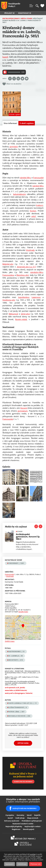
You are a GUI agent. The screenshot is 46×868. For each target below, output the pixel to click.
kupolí (5, 57)
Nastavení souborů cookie (23, 824)
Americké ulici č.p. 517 (26, 267)
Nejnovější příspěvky (14, 826)
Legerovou (36, 297)
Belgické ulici (8, 264)
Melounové (13, 314)
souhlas (33, 854)
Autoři (10, 818)
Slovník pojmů (29, 829)
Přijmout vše (36, 864)
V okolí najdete (27, 123)
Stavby (30, 19)
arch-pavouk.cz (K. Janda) (15, 688)
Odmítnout (22, 864)
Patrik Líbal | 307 (16, 712)
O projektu (10, 815)
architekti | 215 (16, 660)
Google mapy (23, 612)
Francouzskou (8, 275)
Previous (36, 526)
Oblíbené (42, 6)
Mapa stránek (33, 818)
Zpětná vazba (23, 743)
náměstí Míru (25, 178)
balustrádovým (20, 194)
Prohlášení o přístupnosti (32, 821)
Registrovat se (25, 13)
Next (40, 526)
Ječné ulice (25, 314)
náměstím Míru (37, 272)
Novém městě (21, 319)
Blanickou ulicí (23, 275)
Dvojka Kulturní (23, 844)
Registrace (16, 829)
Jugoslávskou (24, 297)
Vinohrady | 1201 (16, 563)
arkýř (34, 216)
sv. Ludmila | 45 (16, 656)
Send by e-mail (22, 79)
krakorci (40, 205)
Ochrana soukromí (12, 821)
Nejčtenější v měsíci (33, 826)
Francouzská (8, 419)
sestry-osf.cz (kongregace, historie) (19, 693)
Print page (27, 79)
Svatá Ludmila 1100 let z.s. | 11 (23, 703)
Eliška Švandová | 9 (17, 707)
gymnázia (14, 146)
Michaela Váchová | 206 (19, 716)
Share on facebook (10, 79)
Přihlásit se (9, 13)
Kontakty (20, 815)
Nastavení (10, 864)
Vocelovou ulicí (9, 300)
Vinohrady (30, 250)
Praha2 (23, 838)
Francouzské (38, 178)
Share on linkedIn (18, 79)
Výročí (29, 815)
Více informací (11, 124)
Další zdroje (20, 818)
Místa (23, 19)
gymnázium (23, 411)
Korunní (24, 408)
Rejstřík (37, 815)
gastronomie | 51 (16, 652)
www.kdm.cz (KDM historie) (16, 690)
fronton (33, 211)
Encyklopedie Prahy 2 (11, 19)
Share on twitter (14, 79)
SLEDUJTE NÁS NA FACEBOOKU (24, 808)
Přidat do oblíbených (14, 84)
